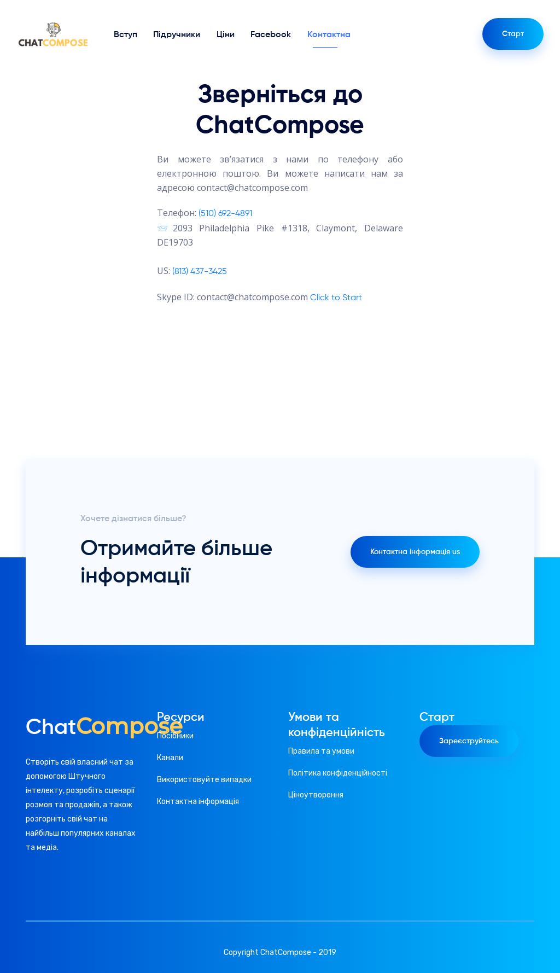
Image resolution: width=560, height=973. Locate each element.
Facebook (271, 35)
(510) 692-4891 (225, 214)
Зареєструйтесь (469, 741)
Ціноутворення (316, 795)
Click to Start (336, 298)
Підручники (177, 35)
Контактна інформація (198, 802)
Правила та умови (321, 751)
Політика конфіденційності (338, 773)
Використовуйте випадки (204, 780)
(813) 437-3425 (200, 272)
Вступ (126, 35)
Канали (170, 758)
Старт (513, 34)
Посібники (175, 736)
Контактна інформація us (415, 552)
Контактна (329, 35)
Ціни (226, 35)
